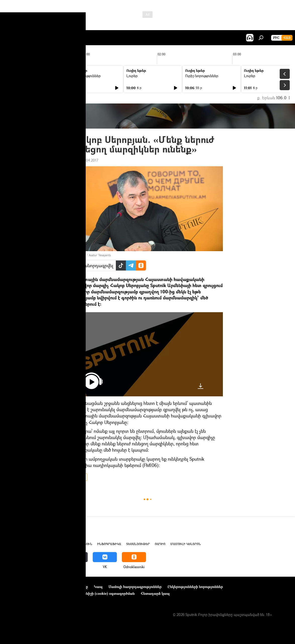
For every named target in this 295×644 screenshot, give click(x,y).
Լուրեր (14, 76)
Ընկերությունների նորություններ (195, 587)
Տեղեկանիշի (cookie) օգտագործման (104, 593)
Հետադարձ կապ (155, 593)
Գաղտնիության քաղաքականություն (36, 593)
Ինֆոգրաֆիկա (109, 544)
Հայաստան (31, 544)
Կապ (98, 587)
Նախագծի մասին (20, 587)
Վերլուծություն (78, 544)
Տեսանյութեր (138, 544)
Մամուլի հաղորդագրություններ (135, 587)
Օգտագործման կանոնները (65, 587)
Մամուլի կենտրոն (186, 544)
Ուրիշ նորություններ (84, 76)
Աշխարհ (51, 544)
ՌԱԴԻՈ (80, 477)
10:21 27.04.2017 (85, 160)
